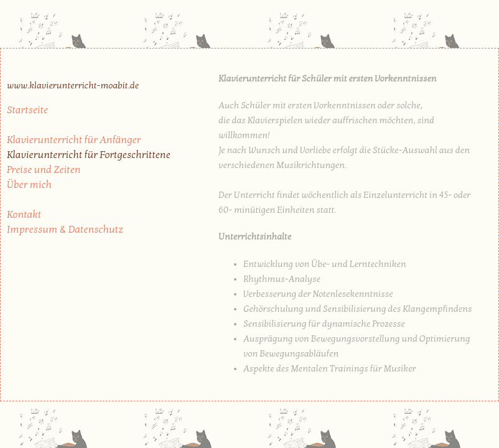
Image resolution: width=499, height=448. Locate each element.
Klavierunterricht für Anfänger (74, 140)
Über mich (29, 185)
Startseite (27, 110)
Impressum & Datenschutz (65, 230)
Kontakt (24, 215)
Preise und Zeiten (44, 170)
